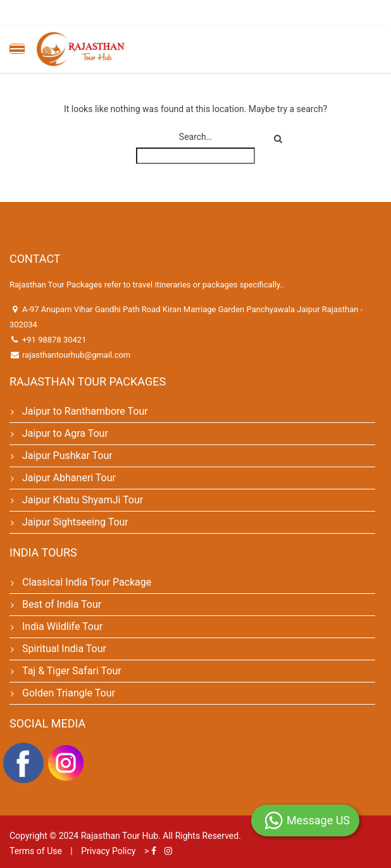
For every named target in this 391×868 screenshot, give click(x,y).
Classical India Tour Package (87, 582)
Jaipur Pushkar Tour (67, 456)
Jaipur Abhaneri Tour (69, 478)
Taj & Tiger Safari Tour (72, 671)
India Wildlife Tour (62, 626)
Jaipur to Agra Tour (65, 433)
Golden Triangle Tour (69, 693)
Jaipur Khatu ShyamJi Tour (83, 500)
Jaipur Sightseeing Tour (75, 522)
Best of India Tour (62, 604)
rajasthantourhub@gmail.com (76, 355)
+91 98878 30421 (54, 340)
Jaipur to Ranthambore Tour (85, 411)
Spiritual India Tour (64, 649)
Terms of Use (36, 851)
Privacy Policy (108, 851)
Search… (195, 137)
